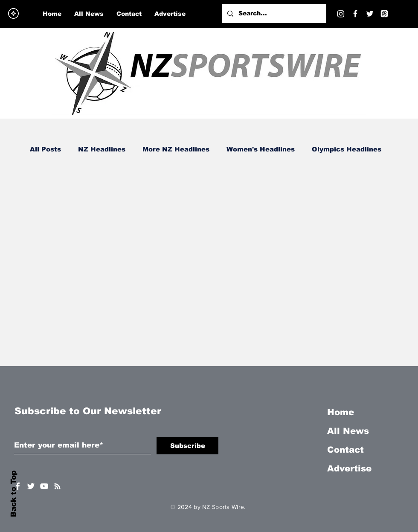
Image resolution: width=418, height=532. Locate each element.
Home (341, 412)
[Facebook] (355, 14)
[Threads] (384, 14)
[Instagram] (341, 14)
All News (348, 431)
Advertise (349, 468)
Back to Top (13, 494)
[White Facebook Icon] (18, 486)
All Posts (45, 149)
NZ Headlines (102, 149)
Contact (345, 450)
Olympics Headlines (347, 149)
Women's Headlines (261, 149)
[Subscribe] (187, 446)
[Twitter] (370, 14)
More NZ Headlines (176, 149)
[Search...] (273, 14)
